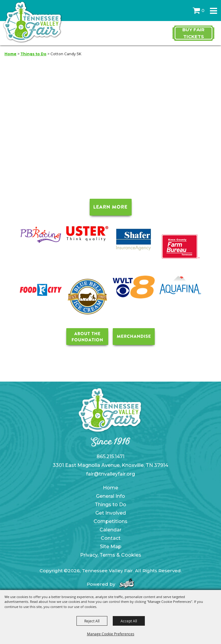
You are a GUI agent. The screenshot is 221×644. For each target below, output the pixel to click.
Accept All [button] (129, 621)
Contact (111, 538)
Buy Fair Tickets (193, 33)
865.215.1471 (111, 457)
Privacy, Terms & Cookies (111, 555)
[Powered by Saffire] (127, 584)
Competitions (111, 521)
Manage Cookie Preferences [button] (111, 634)
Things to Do (33, 54)
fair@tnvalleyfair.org (111, 474)
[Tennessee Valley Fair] (32, 22)
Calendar (111, 530)
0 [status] (203, 11)
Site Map (111, 547)
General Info (111, 496)
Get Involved (111, 513)
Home (10, 54)
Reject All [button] (92, 621)
